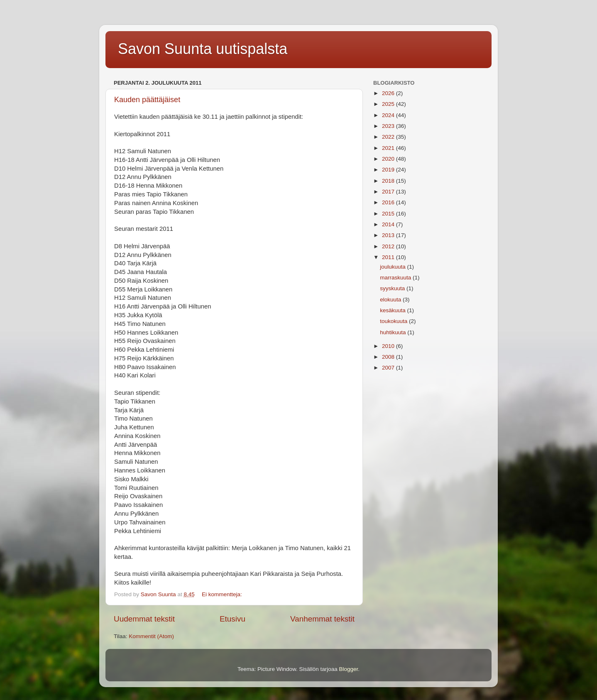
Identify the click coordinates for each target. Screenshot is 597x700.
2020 (389, 159)
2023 (389, 126)
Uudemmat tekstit (144, 619)
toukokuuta (394, 321)
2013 (389, 235)
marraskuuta (396, 278)
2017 (389, 192)
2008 (389, 357)
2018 (389, 181)
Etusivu (232, 619)
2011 (389, 257)
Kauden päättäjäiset (147, 100)
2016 (389, 202)
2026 (389, 93)
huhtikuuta (394, 332)
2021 (389, 148)
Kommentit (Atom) (151, 636)
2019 (389, 170)
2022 (389, 137)
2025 (389, 104)
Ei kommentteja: (223, 594)
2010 (389, 346)
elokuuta (391, 300)
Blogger (349, 669)
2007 (389, 368)
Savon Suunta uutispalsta (203, 49)
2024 (389, 115)
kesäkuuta (393, 310)
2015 (389, 214)
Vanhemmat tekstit (322, 619)
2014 (389, 224)
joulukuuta (393, 267)
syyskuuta (393, 288)
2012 (389, 246)
